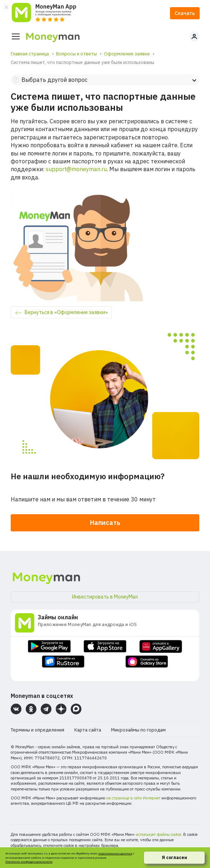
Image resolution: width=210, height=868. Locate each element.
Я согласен (174, 857)
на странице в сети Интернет (133, 798)
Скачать (185, 13)
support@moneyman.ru (76, 169)
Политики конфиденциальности (29, 862)
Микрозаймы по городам (138, 730)
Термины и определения (37, 730)
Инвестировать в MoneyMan (105, 597)
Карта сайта (88, 730)
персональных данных (115, 853)
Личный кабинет (194, 36)
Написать (105, 523)
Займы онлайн (58, 617)
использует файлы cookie (158, 834)
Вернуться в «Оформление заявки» (66, 312)
